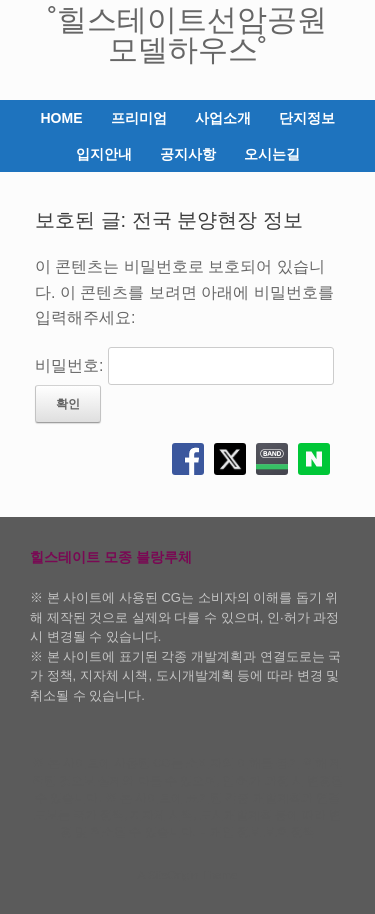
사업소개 (223, 118)
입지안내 (104, 154)
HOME (62, 118)
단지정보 (307, 118)
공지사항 (188, 154)
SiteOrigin (173, 875)
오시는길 (272, 154)
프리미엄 (139, 118)
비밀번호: (184, 365)
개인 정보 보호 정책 (263, 832)
